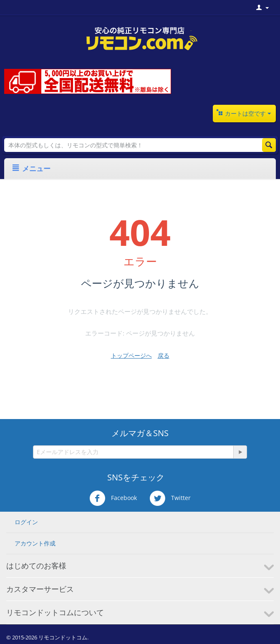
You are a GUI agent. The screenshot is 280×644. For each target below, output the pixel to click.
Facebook (113, 498)
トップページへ (131, 355)
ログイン (26, 522)
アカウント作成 (35, 543)
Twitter (170, 498)
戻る (164, 355)
